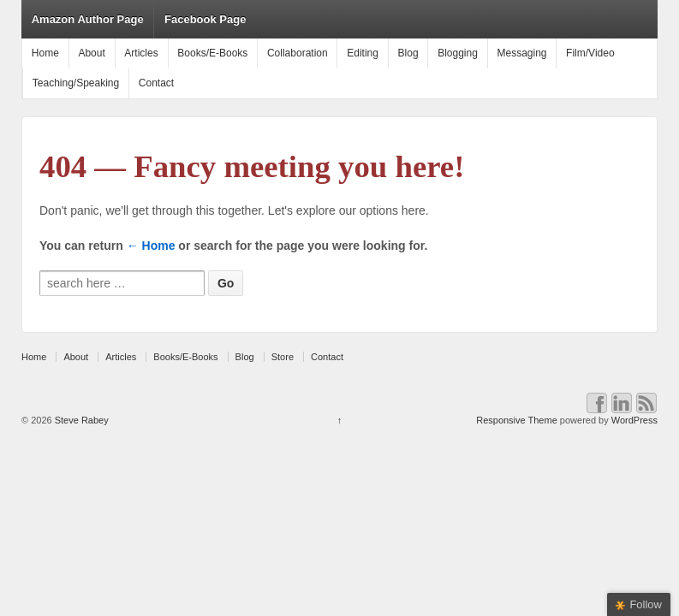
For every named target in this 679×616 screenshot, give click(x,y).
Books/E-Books (212, 53)
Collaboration (298, 53)
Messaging (521, 53)
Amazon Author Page (88, 19)
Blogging (458, 53)
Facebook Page (205, 19)
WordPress (634, 420)
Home (45, 53)
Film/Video (590, 53)
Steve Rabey (80, 420)
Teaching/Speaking (76, 83)
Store (283, 357)
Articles (141, 53)
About (91, 53)
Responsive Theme (517, 420)
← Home (151, 246)
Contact (156, 83)
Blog (408, 53)
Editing (363, 53)
